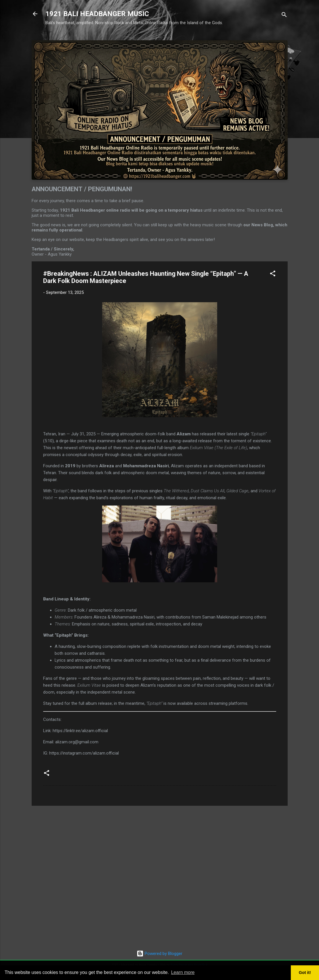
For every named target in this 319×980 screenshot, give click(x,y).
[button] (273, 274)
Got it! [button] (305, 973)
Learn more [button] (183, 972)
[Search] (284, 16)
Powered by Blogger (159, 954)
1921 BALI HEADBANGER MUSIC (97, 14)
